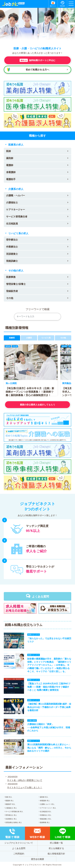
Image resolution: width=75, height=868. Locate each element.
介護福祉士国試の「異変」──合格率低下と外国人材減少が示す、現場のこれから (49, 727)
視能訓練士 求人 (46, 819)
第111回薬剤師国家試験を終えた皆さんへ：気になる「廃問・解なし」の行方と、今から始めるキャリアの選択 (49, 748)
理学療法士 (12, 240)
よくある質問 (40, 597)
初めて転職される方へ (37, 70)
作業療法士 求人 (46, 815)
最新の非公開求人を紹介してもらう (37, 405)
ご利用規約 (19, 854)
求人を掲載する (56, 848)
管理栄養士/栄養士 (16, 284)
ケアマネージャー (16, 210)
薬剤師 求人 (44, 797)
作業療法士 (12, 247)
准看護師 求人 (45, 801)
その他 (10, 298)
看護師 (10, 165)
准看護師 (11, 172)
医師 (8, 151)
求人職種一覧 (56, 843)
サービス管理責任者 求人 (14, 812)
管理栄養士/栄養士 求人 (14, 822)
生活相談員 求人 (46, 812)
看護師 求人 (9, 801)
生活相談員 (12, 224)
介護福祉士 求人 (11, 808)
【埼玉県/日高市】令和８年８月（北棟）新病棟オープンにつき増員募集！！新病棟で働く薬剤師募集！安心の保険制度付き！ (30, 392)
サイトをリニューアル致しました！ (25, 787)
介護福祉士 (12, 202)
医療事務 (11, 277)
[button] (8, 370)
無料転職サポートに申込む (37, 60)
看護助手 (11, 179)
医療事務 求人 (45, 822)
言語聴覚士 (12, 254)
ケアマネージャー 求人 (48, 808)
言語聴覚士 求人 (11, 819)
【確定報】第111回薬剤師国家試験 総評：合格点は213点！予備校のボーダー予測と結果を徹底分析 (49, 707)
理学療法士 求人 (11, 815)
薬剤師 (10, 158)
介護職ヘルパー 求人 (47, 804)
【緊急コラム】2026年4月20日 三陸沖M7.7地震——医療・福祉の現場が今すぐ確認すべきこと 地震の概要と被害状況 (49, 687)
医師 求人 (9, 797)
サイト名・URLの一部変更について (25, 780)
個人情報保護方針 (56, 854)
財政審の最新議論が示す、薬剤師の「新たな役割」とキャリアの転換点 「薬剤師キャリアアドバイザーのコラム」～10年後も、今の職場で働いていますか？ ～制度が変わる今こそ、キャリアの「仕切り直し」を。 (49, 665)
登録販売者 (12, 291)
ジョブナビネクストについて (19, 843)
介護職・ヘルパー (16, 195)
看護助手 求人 (10, 804)
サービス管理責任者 (17, 217)
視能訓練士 (12, 261)
